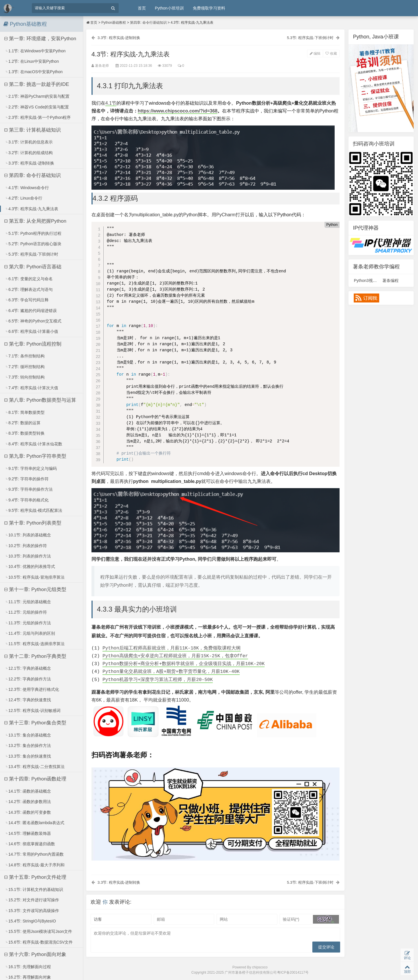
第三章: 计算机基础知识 (33, 130)
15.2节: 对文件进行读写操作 (32, 900)
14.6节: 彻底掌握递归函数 (30, 844)
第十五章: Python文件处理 (35, 877)
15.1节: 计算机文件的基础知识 (34, 889)
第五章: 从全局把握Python (35, 221)
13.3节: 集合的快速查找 (28, 756)
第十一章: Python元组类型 (35, 589)
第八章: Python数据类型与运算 (40, 400)
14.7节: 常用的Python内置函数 (34, 854)
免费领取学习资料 (209, 8)
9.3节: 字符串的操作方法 (29, 489)
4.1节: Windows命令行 (27, 188)
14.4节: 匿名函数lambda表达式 (34, 823)
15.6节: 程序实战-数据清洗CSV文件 (39, 942)
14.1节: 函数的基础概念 (28, 791)
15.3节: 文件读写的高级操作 (32, 911)
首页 (142, 8)
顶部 (407, 969)
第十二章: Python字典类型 (35, 656)
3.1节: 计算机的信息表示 (29, 142)
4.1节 (111, 103)
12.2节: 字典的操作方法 (28, 679)
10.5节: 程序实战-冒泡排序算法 (35, 577)
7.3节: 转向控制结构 (25, 377)
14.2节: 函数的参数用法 (28, 802)
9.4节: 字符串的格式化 (27, 500)
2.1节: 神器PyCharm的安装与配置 (37, 96)
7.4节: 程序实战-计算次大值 (31, 388)
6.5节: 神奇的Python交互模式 (33, 321)
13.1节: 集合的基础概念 (28, 735)
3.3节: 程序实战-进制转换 (29, 163)
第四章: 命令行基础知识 (33, 175)
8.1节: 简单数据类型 (25, 412)
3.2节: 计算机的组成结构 (29, 153)
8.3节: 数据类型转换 (25, 433)
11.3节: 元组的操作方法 (28, 623)
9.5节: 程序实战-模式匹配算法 (33, 510)
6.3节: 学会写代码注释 (27, 300)
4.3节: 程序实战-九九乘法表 (31, 209)
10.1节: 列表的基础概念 (28, 535)
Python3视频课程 (369, 280)
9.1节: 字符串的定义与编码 (31, 468)
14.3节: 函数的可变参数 (28, 812)
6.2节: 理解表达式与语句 (29, 289)
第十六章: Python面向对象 (35, 954)
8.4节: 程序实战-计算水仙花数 (33, 444)
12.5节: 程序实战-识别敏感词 (33, 710)
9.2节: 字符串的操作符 (27, 479)
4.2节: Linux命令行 (23, 198)
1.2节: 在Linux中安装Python (32, 61)
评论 (407, 955)
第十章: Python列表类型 (33, 523)
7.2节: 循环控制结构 (25, 367)
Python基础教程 (114, 23)
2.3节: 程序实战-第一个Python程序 (38, 117)
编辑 (315, 54)
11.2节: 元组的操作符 (26, 612)
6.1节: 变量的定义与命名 (29, 279)
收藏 (330, 54)
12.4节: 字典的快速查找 (28, 700)
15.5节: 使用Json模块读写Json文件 (38, 931)
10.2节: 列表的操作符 (26, 546)
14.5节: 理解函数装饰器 (28, 833)
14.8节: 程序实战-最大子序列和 (35, 865)
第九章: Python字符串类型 (35, 456)
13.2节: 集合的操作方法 (28, 745)
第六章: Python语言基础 (33, 267)
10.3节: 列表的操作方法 (28, 556)
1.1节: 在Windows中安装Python (35, 51)
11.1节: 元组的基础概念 (28, 602)
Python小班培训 (169, 8)
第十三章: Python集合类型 (35, 723)
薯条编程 (390, 280)
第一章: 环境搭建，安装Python (40, 39)
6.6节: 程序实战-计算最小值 (31, 331)
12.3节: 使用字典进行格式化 (32, 689)
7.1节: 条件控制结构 (25, 356)
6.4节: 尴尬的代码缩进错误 (31, 311)
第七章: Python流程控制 (33, 344)
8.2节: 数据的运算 (23, 423)
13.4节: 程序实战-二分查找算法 (35, 767)
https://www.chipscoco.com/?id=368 (178, 111)
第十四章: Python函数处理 (35, 779)
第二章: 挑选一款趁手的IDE (37, 84)
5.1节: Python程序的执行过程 (33, 233)
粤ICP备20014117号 (293, 973)
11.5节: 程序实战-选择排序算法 (35, 644)
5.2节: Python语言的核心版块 (33, 244)
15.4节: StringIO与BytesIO (30, 921)
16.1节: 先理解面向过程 (28, 967)
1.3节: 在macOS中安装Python (34, 72)
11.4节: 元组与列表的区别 (30, 633)
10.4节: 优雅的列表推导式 (30, 566)
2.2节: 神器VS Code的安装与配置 (37, 107)
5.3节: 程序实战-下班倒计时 (31, 254)
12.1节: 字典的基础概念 (28, 668)
